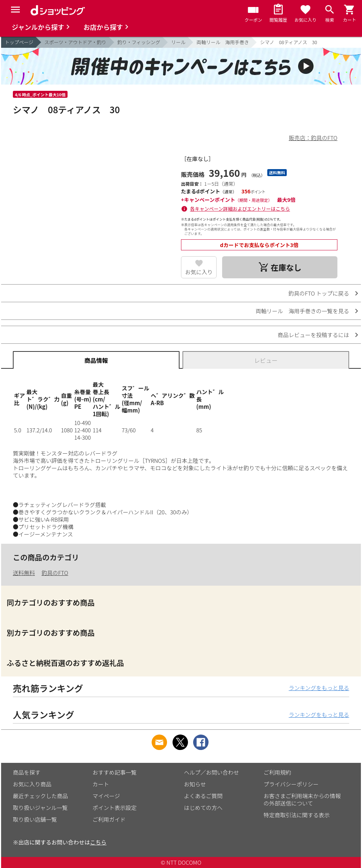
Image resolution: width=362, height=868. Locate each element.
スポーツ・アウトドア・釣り (75, 42)
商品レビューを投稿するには (313, 335)
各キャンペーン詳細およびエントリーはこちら (240, 209)
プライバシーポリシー (291, 784)
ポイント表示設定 (115, 808)
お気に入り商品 (32, 784)
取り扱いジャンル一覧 (40, 808)
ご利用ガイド (109, 819)
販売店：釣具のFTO (313, 138)
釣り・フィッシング (139, 42)
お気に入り (199, 272)
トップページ (19, 42)
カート (101, 784)
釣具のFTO (55, 573)
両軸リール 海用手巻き (223, 42)
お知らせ (195, 784)
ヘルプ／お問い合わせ (211, 772)
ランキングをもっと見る (319, 688)
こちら (98, 842)
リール (178, 42)
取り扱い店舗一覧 (35, 819)
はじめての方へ (203, 808)
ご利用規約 (277, 772)
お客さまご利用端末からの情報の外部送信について (302, 799)
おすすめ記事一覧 (115, 772)
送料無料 (24, 573)
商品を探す (27, 772)
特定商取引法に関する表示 (297, 815)
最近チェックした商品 (40, 796)
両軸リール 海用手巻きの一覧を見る (302, 311)
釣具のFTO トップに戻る (319, 293)
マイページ (106, 796)
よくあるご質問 (203, 796)
